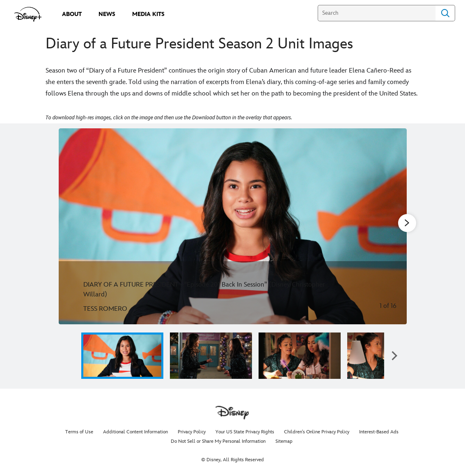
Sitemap (284, 441)
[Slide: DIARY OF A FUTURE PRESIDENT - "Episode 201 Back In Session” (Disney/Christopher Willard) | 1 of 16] (233, 226)
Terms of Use (79, 432)
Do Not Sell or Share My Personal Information (218, 441)
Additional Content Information (135, 432)
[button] (394, 356)
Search (445, 13)
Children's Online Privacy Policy (317, 432)
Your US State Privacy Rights (245, 432)
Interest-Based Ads (379, 432)
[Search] (377, 13)
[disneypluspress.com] (28, 14)
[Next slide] (394, 226)
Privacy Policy (192, 432)
